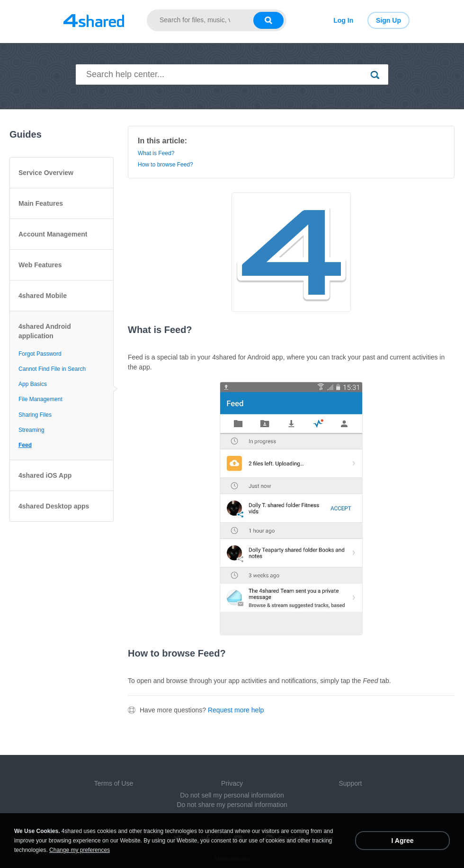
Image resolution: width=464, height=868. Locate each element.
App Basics (33, 384)
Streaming (31, 430)
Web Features (40, 265)
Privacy (232, 783)
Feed (25, 445)
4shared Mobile (43, 296)
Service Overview (46, 173)
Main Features (41, 203)
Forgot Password (40, 354)
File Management (40, 399)
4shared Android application (45, 331)
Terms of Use (114, 783)
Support (350, 783)
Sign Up (388, 20)
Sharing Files (35, 415)
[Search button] (268, 20)
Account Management (53, 234)
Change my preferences (80, 850)
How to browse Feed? (165, 165)
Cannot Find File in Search (52, 369)
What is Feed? (156, 153)
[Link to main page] (94, 20)
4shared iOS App (45, 475)
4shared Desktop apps (54, 506)
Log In (343, 20)
